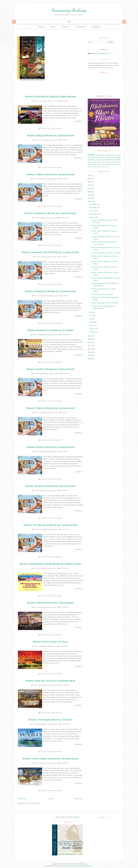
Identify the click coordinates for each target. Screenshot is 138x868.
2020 (89, 192)
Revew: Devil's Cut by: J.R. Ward (50, 642)
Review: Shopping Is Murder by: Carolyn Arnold (50, 291)
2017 (89, 201)
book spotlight (106, 155)
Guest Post (117, 155)
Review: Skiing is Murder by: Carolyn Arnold (50, 135)
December (93, 204)
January (92, 332)
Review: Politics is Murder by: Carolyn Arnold (50, 408)
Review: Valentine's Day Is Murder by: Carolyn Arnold (50, 252)
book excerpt (97, 167)
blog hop (104, 160)
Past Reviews (81, 27)
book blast (92, 160)
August (92, 217)
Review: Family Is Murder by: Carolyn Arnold (50, 369)
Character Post (106, 167)
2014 (89, 342)
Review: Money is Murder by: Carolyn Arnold (50, 447)
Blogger (77, 817)
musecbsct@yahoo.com (103, 53)
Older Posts (79, 799)
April (91, 322)
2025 (89, 175)
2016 (89, 336)
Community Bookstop (69, 10)
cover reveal (109, 157)
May (91, 319)
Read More (79, 121)
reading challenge (106, 164)
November (93, 207)
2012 (89, 349)
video (95, 162)
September (93, 214)
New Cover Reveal (104, 162)
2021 (89, 188)
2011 (89, 352)
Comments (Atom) (33, 803)
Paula (38, 101)
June (91, 315)
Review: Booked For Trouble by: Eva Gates (50, 330)
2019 (89, 195)
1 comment (64, 101)
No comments (64, 218)
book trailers (99, 157)
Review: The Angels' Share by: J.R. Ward (50, 720)
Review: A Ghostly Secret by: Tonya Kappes (50, 603)
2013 (89, 346)
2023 (89, 182)
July (91, 312)
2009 (89, 359)
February (93, 328)
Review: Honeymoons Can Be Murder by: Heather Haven (50, 564)
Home (69, 22)
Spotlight (117, 157)
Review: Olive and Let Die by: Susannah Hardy (50, 681)
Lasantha (71, 866)
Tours (53, 27)
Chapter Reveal (116, 162)
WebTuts (54, 866)
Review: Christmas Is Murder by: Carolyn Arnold (50, 213)
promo (98, 160)
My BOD (111, 160)
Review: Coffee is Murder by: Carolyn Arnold (50, 174)
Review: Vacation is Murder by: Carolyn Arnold (50, 486)
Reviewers (96, 27)
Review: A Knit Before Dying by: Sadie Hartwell (50, 97)
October (92, 211)
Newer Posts (22, 799)
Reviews (41, 27)
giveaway (97, 164)
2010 (89, 355)
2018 (89, 198)
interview (91, 157)
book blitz (117, 160)
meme (98, 155)
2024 (89, 179)
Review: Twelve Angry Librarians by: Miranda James (50, 759)
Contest (90, 162)
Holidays (90, 164)
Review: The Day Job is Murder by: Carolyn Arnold (50, 525)
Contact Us (66, 27)
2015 (89, 339)
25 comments (65, 179)
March (92, 325)
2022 (89, 185)
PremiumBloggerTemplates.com (84, 866)
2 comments (64, 491)
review (60, 129)
